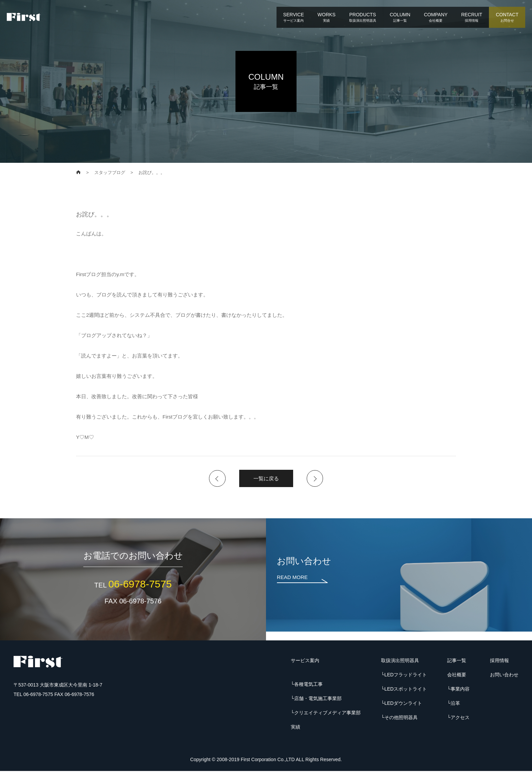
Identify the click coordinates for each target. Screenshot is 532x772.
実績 (296, 728)
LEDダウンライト (403, 704)
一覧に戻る (266, 479)
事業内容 (460, 690)
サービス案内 (305, 661)
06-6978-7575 (140, 585)
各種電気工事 (308, 685)
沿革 (455, 704)
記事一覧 (457, 661)
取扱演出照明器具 (400, 661)
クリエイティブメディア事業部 (327, 714)
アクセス (460, 718)
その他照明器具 (401, 718)
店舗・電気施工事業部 (318, 699)
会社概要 (457, 676)
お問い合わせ (504, 676)
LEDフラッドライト (406, 676)
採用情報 (499, 661)
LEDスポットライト (406, 690)
